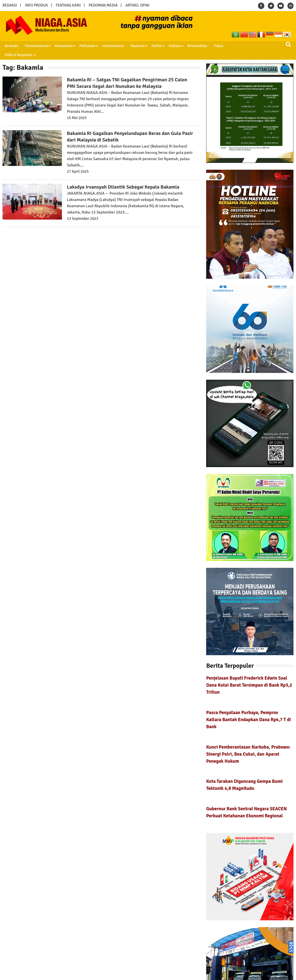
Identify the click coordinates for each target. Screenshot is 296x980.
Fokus (213, 46)
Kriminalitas (193, 46)
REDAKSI (10, 5)
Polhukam (85, 46)
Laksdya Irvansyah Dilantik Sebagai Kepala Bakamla (123, 178)
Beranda (11, 46)
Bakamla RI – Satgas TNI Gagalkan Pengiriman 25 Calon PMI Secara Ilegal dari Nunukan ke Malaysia (127, 74)
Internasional (110, 46)
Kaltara (170, 46)
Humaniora (62, 46)
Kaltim (153, 46)
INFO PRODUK (36, 5)
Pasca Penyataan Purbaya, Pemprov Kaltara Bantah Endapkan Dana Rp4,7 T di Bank (249, 710)
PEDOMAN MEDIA (103, 5)
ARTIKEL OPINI (137, 5)
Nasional (134, 46)
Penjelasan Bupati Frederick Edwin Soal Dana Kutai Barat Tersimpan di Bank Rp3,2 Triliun (249, 676)
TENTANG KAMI (68, 5)
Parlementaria (35, 46)
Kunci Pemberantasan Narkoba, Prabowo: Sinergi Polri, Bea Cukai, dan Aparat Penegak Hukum (248, 745)
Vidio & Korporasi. (239, 46)
